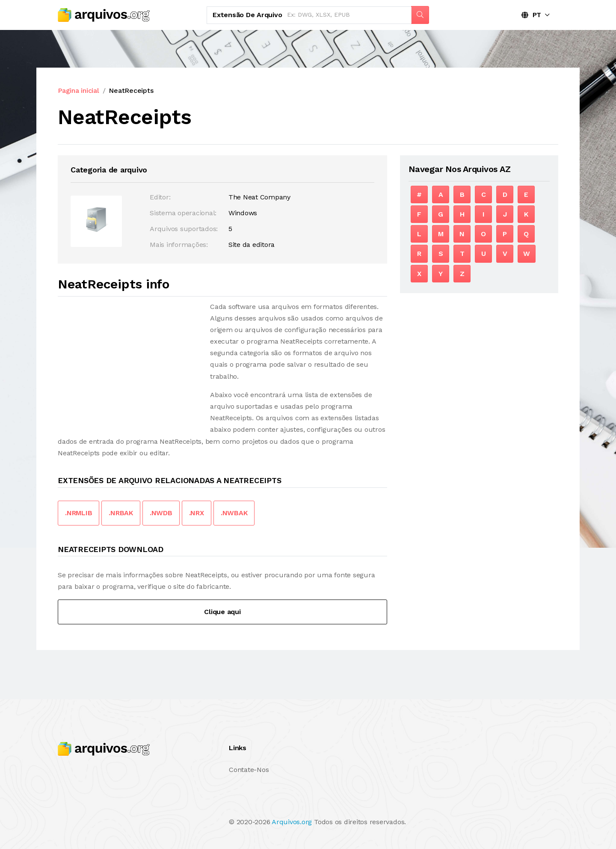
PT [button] (531, 15)
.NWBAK (234, 513)
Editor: (160, 197)
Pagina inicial (78, 91)
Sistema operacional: (183, 213)
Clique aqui (222, 612)
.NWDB (161, 513)
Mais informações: (179, 245)
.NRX (197, 513)
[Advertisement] (130, 361)
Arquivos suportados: (184, 229)
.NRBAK (121, 513)
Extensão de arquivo (247, 15)
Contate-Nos (249, 770)
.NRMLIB (78, 513)
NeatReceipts (131, 91)
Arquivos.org (292, 822)
